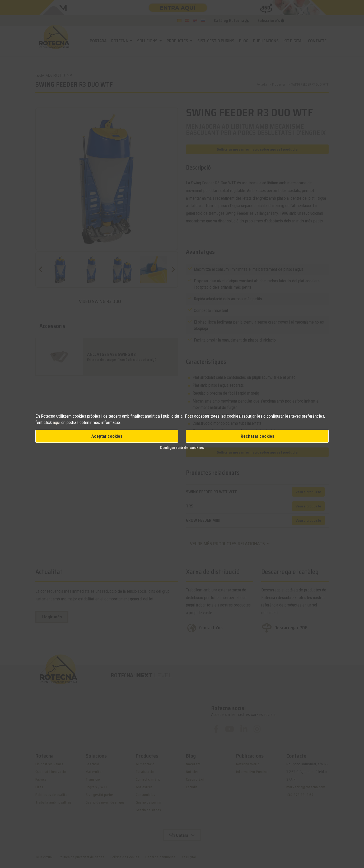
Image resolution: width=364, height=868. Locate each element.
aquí (57, 422)
